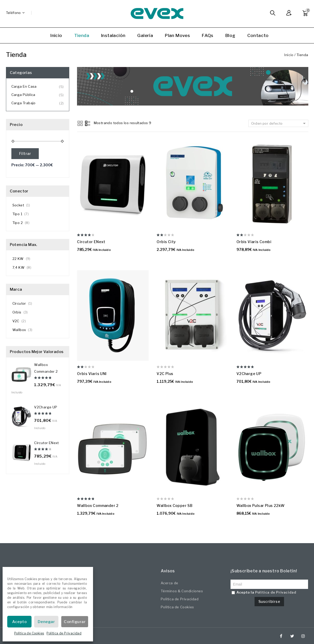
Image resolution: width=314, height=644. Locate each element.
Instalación (113, 35)
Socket (18, 205)
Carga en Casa (24, 86)
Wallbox (19, 330)
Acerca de (169, 583)
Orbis (17, 312)
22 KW (18, 259)
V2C (16, 321)
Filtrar (25, 153)
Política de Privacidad (64, 633)
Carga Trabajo (24, 103)
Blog (230, 35)
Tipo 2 (18, 223)
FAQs (208, 35)
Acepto (19, 622)
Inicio (56, 35)
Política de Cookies (29, 633)
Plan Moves (177, 35)
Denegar (46, 622)
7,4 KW (18, 267)
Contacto (258, 35)
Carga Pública (23, 95)
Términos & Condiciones (182, 591)
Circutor (19, 303)
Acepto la (264, 592)
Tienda (82, 35)
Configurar (75, 622)
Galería (145, 35)
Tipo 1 (17, 214)
